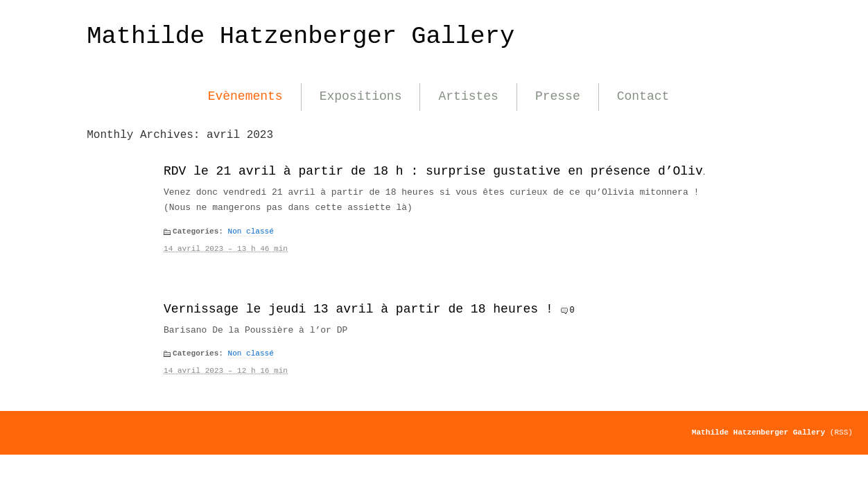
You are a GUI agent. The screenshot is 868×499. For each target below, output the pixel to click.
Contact (643, 96)
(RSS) (841, 432)
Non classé (251, 231)
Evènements (245, 96)
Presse (558, 96)
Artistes (468, 96)
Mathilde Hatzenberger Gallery (301, 36)
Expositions (361, 96)
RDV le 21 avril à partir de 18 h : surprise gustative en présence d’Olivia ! (448, 171)
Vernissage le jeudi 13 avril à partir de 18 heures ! (358, 309)
